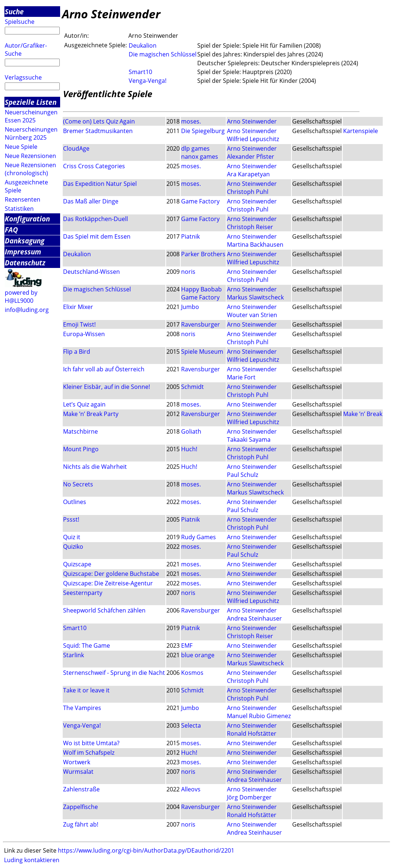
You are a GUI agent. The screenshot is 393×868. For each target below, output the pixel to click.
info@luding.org (27, 310)
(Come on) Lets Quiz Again (99, 121)
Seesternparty (83, 593)
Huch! (189, 449)
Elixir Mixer (78, 307)
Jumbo (190, 307)
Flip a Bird (77, 352)
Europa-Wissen (84, 334)
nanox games (200, 157)
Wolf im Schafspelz (89, 753)
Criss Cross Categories (94, 166)
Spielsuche (20, 22)
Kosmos (192, 673)
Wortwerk (77, 762)
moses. (191, 121)
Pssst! (71, 519)
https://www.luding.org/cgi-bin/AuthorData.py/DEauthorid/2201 (146, 850)
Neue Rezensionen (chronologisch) (30, 169)
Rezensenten (23, 199)
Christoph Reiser (250, 227)
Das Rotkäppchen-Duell (96, 219)
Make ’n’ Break (363, 414)
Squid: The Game (87, 646)
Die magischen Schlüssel (163, 54)
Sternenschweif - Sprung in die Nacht (114, 673)
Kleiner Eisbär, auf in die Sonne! (106, 387)
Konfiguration (27, 219)
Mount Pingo (81, 449)
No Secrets (78, 484)
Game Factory (200, 201)
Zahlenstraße (81, 789)
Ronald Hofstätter (252, 733)
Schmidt (192, 387)
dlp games (195, 148)
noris (188, 272)
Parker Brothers (203, 254)
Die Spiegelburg (203, 131)
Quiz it (72, 537)
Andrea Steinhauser (254, 618)
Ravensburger (201, 324)
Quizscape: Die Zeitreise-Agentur (108, 583)
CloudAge (76, 148)
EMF (187, 646)
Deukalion (143, 45)
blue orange (198, 655)
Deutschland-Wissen (91, 272)
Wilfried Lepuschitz (253, 139)
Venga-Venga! (148, 81)
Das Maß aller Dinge (91, 201)
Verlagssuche (23, 77)
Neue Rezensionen (30, 156)
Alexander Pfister (251, 157)
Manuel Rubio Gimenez (259, 716)
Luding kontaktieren (32, 860)
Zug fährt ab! (81, 824)
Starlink (74, 655)
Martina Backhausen (255, 244)
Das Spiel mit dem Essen (97, 236)
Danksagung (25, 241)
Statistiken (19, 209)
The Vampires (82, 708)
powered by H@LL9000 (21, 297)
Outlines (75, 502)
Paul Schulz (243, 475)
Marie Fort (241, 377)
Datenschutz (25, 263)
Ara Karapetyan (248, 174)
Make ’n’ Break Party (91, 414)
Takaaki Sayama (249, 439)
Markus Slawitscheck (255, 297)
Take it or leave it (86, 690)
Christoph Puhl (248, 192)
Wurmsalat (78, 772)
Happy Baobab (201, 289)
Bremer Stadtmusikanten (98, 131)
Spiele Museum (202, 352)
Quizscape (77, 564)
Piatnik (190, 236)
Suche (14, 12)
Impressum (23, 252)
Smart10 (140, 72)
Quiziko (73, 547)
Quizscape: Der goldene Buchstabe (111, 574)
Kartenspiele (361, 131)
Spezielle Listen (31, 102)
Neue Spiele (21, 147)
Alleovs (191, 789)
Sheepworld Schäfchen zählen (104, 610)
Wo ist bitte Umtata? (91, 743)
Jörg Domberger (249, 797)
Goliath (191, 431)
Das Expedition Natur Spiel (100, 184)
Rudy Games (199, 537)
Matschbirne (80, 431)
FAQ (11, 230)
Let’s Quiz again (84, 404)
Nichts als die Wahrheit (95, 467)
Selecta (191, 725)
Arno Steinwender (252, 121)
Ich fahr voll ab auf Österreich (104, 369)
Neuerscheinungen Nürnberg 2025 (31, 133)
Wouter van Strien (252, 315)
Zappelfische (80, 807)
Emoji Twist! (79, 324)
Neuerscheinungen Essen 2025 (31, 116)
